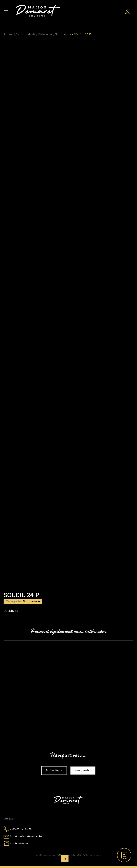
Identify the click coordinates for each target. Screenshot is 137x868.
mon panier (83, 770)
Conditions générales (45, 855)
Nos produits (26, 34)
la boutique (54, 770)
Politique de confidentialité (69, 855)
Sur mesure (63, 34)
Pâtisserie (45, 34)
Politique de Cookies (92, 855)
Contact (9, 819)
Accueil (9, 34)
